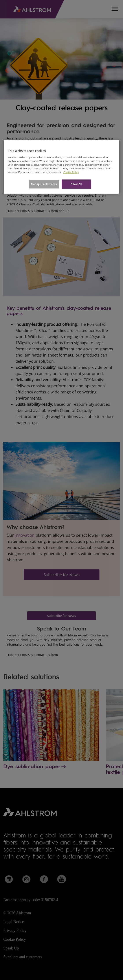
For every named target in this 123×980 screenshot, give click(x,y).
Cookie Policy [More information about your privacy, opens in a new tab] (71, 172)
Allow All (76, 184)
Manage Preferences (44, 184)
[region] (61, 167)
